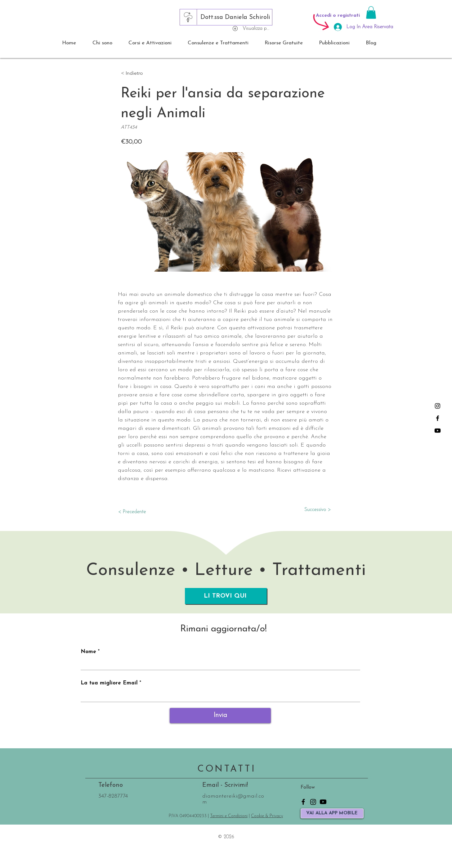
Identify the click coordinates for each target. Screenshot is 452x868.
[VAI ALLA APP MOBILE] (332, 813)
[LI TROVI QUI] (226, 596)
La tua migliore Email (109, 683)
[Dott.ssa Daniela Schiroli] (235, 17)
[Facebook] (438, 418)
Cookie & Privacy (267, 816)
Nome (88, 652)
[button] (371, 13)
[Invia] (220, 716)
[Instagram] (438, 406)
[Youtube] (438, 431)
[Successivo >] (315, 510)
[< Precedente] (138, 512)
